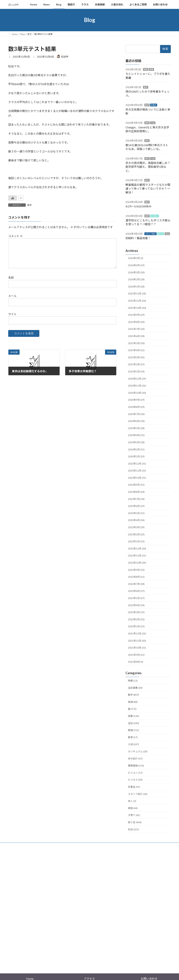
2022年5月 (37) (136, 598)
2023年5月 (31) (136, 513)
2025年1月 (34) (136, 371)
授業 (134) (133, 716)
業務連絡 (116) (136, 766)
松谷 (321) (133, 829)
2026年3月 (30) (136, 272)
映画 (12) (133, 681)
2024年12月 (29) (137, 378)
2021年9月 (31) (136, 655)
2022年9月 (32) (136, 570)
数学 (30, 205)
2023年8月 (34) (136, 492)
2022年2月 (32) (136, 619)
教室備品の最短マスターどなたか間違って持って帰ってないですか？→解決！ (148, 188)
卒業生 (154, 105)
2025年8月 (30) (136, 322)
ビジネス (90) (135, 780)
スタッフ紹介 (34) (138, 794)
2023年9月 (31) (136, 485)
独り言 (161, 234)
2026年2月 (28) (136, 279)
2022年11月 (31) (137, 556)
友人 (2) (132, 801)
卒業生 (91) (134, 787)
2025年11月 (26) (137, 301)
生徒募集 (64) (135, 688)
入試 (153, 123)
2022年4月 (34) (136, 605)
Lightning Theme (89, 957)
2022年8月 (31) (136, 577)
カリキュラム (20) (138, 751)
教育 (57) (133, 737)
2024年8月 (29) (136, 407)
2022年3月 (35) (136, 612)
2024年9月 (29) (136, 400)
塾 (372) (132, 709)
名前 (11, 283)
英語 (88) (133, 702)
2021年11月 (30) (137, 640)
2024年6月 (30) (136, 421)
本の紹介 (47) (135, 758)
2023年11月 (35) (137, 471)
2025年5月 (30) (136, 343)
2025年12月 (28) (137, 293)
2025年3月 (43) (136, 357)
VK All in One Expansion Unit (112, 957)
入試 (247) (133, 744)
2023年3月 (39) (136, 527)
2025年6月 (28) (136, 336)
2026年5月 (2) (136, 258)
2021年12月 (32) (137, 633)
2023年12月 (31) (137, 463)
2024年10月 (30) (137, 393)
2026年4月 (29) (136, 265)
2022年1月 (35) (136, 626)
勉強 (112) (133, 730)
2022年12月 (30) (137, 548)
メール (12, 301)
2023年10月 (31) (137, 478)
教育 (147, 123)
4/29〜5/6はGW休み (139, 206)
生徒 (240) (133, 723)
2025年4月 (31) (136, 350)
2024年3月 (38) (136, 442)
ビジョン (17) (135, 773)
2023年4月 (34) (136, 520)
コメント (15, 236)
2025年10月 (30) (137, 308)
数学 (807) (133, 695)
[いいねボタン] (13, 198)
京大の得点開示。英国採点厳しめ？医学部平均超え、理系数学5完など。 (148, 167)
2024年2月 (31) (136, 449)
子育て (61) (134, 815)
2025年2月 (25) (136, 364)
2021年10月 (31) (137, 648)
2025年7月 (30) (136, 329)
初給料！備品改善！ (138, 238)
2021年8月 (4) (136, 662)
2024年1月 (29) (136, 456)
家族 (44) (133, 808)
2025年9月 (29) (136, 315)
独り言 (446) (135, 822)
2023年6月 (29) (136, 506)
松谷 (167, 234)
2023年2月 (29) (136, 534)
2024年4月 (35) (136, 435)
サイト (12, 320)
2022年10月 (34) (137, 563)
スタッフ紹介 (151, 234)
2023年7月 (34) (136, 499)
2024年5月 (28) (136, 428)
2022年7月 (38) (136, 584)
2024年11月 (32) (137, 386)
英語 (151, 69)
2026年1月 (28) (136, 286)
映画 (146, 69)
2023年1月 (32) (136, 541)
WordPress (71, 957)
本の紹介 (155, 216)
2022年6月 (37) (136, 591)
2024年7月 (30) (136, 414)
